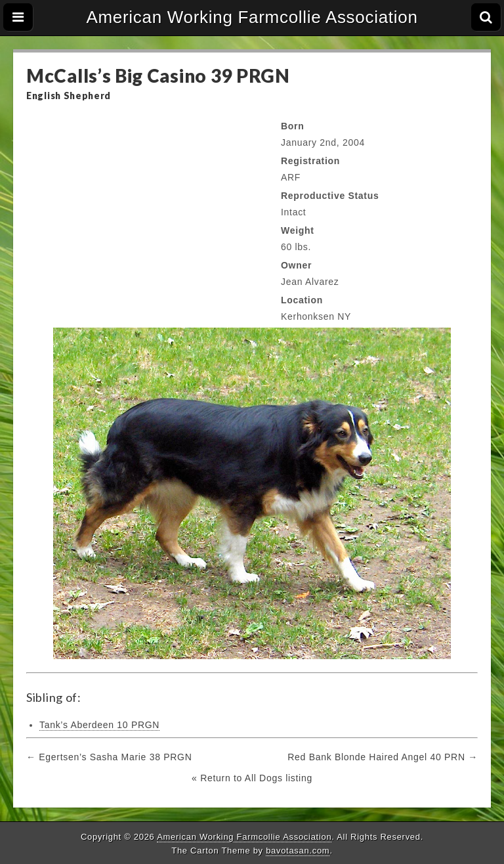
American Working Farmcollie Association (252, 17)
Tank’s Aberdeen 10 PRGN (99, 725)
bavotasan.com (298, 851)
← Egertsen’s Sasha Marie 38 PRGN (109, 757)
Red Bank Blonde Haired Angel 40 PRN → (383, 757)
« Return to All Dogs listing (252, 778)
